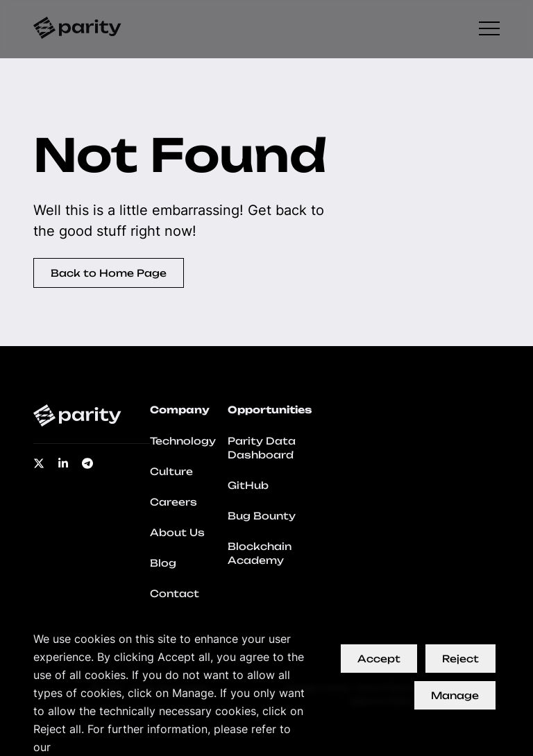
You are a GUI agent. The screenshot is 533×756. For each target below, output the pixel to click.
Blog (163, 563)
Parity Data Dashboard (262, 448)
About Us (177, 532)
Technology (183, 441)
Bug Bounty (262, 516)
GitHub (248, 485)
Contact (175, 593)
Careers (174, 502)
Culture (171, 471)
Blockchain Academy (260, 553)
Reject (460, 659)
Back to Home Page (109, 273)
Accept (379, 659)
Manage (455, 695)
